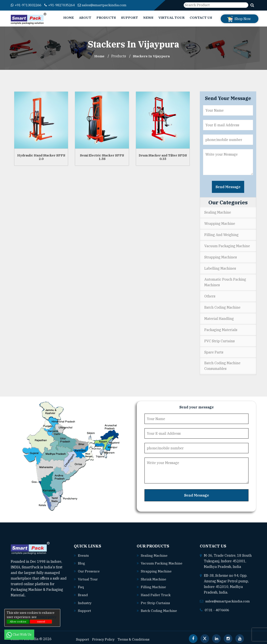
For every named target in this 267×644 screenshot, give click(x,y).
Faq (81, 584)
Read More (36, 593)
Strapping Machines (221, 256)
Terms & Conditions (134, 636)
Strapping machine (156, 568)
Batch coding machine (159, 607)
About (85, 18)
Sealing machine (154, 553)
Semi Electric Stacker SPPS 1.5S (102, 157)
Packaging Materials (221, 328)
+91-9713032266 (27, 5)
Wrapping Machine (220, 223)
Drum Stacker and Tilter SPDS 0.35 (163, 157)
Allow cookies (18, 621)
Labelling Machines (220, 267)
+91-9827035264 (64, 5)
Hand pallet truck (156, 592)
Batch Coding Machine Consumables (222, 364)
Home (69, 18)
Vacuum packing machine (162, 561)
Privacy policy (47, 617)
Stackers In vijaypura (152, 56)
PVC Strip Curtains (220, 339)
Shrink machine (154, 576)
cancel (41, 621)
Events (84, 553)
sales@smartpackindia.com (108, 5)
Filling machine (153, 584)
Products (106, 18)
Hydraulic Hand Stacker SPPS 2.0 (41, 157)
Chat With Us (19, 635)
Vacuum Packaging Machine (227, 245)
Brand (83, 592)
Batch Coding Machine (222, 306)
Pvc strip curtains (156, 599)
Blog (81, 561)
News (148, 18)
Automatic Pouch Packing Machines (225, 281)
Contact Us (201, 18)
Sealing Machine (218, 212)
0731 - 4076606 (218, 607)
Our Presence (89, 568)
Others (210, 295)
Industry (85, 599)
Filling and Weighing (221, 234)
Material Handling (219, 317)
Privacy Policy (104, 636)
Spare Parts (214, 350)
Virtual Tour (172, 18)
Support (130, 18)
